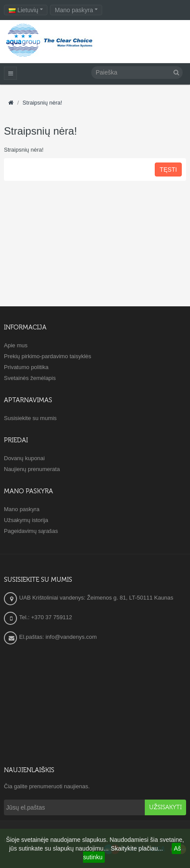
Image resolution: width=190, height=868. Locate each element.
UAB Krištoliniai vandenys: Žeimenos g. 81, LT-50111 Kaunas (96, 598)
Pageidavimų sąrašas (31, 531)
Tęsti (168, 170)
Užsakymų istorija (26, 520)
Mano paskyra (22, 509)
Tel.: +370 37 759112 (46, 617)
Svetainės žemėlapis (30, 378)
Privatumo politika (26, 367)
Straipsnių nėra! (42, 103)
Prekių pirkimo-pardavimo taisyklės (48, 356)
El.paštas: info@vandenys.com (59, 637)
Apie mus (16, 345)
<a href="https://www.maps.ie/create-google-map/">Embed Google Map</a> (95, 703)
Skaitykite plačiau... (137, 848)
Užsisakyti (165, 807)
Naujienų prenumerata (32, 469)
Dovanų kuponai (24, 458)
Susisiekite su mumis (30, 418)
